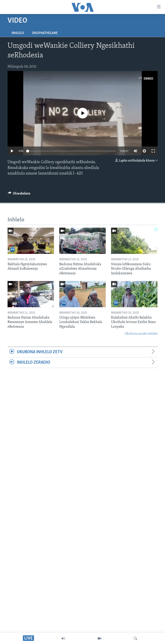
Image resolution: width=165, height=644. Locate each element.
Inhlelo (18, 33)
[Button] (19, 195)
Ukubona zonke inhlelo (141, 334)
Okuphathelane (45, 33)
